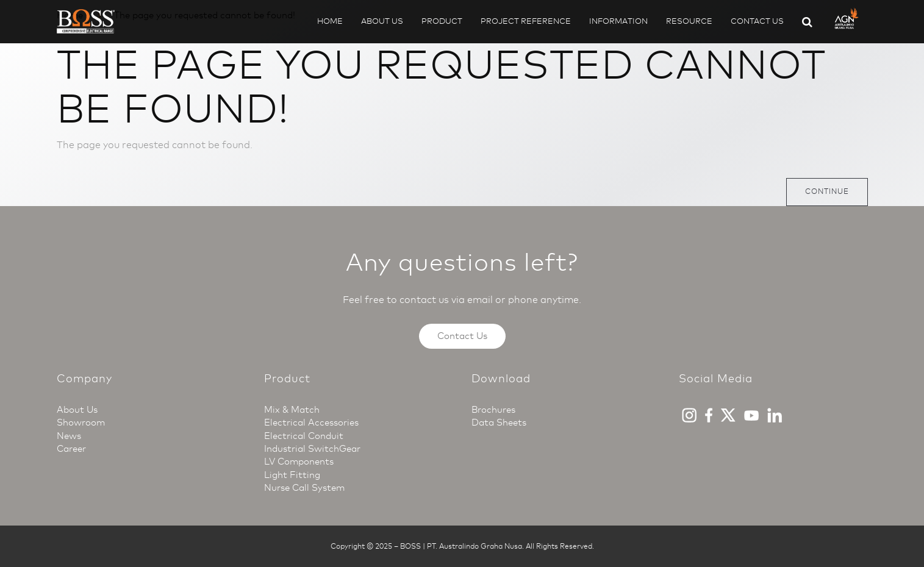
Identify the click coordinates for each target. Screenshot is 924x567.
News (69, 436)
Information (618, 21)
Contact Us (757, 21)
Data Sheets (499, 423)
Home (330, 21)
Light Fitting (292, 475)
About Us (382, 21)
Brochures (493, 410)
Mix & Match (292, 410)
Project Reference (526, 21)
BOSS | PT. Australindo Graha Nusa (461, 546)
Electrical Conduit (304, 436)
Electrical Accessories (311, 423)
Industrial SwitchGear (312, 449)
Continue (827, 191)
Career (71, 449)
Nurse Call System (304, 488)
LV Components (299, 462)
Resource (689, 21)
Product (442, 21)
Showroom (81, 423)
